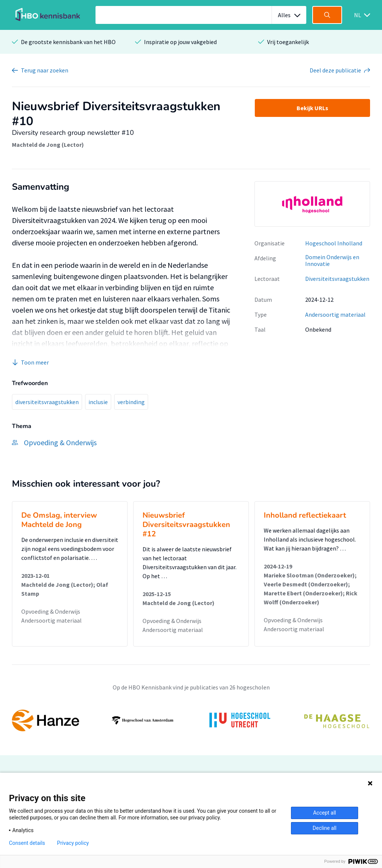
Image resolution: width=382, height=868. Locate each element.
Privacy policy (73, 843)
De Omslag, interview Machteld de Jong (59, 520)
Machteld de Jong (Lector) (48, 145)
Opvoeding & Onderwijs (51, 611)
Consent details (27, 843)
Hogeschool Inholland (334, 243)
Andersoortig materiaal (335, 314)
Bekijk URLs (312, 108)
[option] (312, 204)
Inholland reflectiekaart (305, 515)
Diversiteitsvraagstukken (337, 279)
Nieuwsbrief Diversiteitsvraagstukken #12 (186, 525)
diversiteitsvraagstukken (47, 402)
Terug (45, 70)
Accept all (325, 813)
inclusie (98, 402)
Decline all (325, 828)
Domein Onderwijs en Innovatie (332, 261)
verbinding (131, 402)
